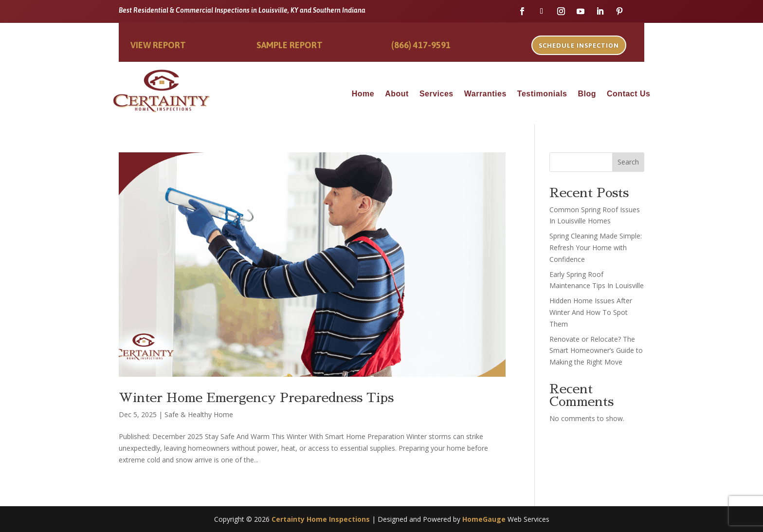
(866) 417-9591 (421, 45)
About (397, 94)
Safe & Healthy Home (199, 414)
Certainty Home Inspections (321, 519)
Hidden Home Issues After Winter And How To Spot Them (591, 312)
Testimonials (542, 94)
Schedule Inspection (579, 46)
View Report (158, 45)
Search (628, 162)
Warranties (485, 94)
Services (436, 94)
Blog (587, 94)
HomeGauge (484, 519)
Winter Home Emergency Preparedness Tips (256, 398)
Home (363, 94)
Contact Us (628, 94)
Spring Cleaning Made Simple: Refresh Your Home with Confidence (596, 248)
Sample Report (290, 45)
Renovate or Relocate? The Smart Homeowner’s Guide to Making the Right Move (596, 351)
